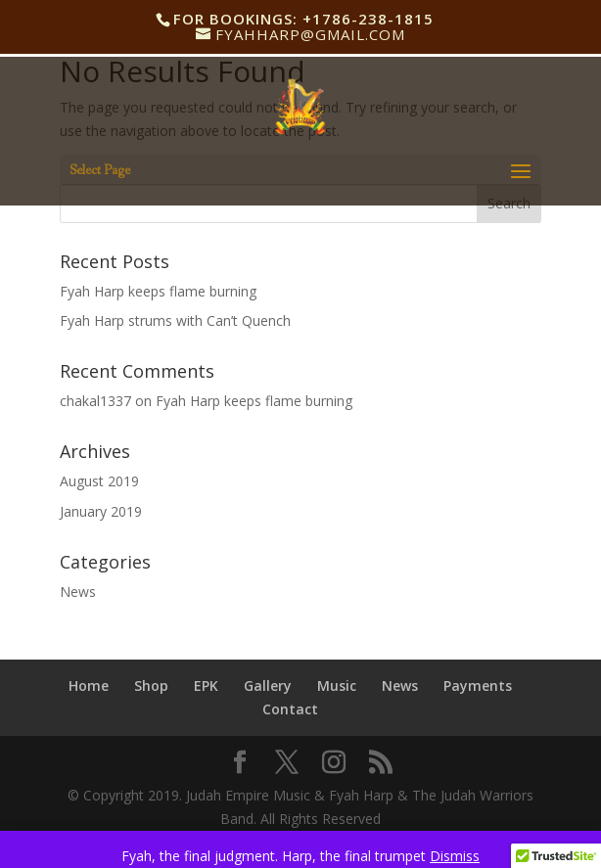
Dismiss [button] (455, 856)
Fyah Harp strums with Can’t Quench (175, 320)
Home (89, 685)
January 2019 (101, 511)
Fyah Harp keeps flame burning (158, 291)
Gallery (268, 685)
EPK (206, 685)
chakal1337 (95, 401)
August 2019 (99, 481)
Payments (478, 685)
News (78, 592)
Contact (290, 709)
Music (337, 685)
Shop (151, 685)
